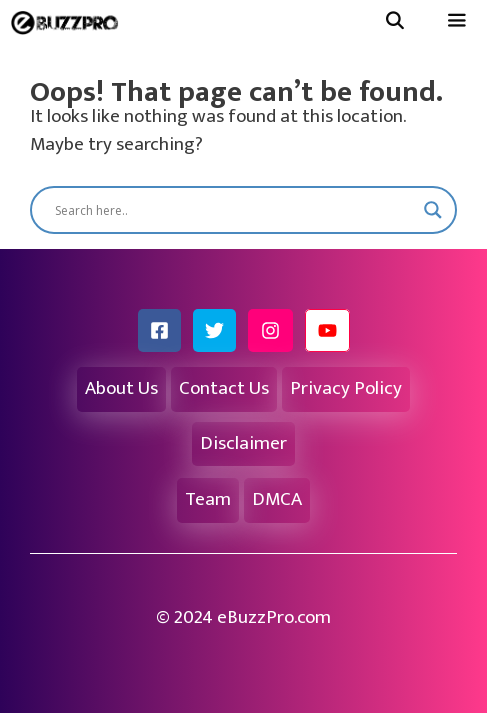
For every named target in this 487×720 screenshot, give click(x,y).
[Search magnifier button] (433, 210)
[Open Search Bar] (394, 22)
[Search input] (234, 210)
